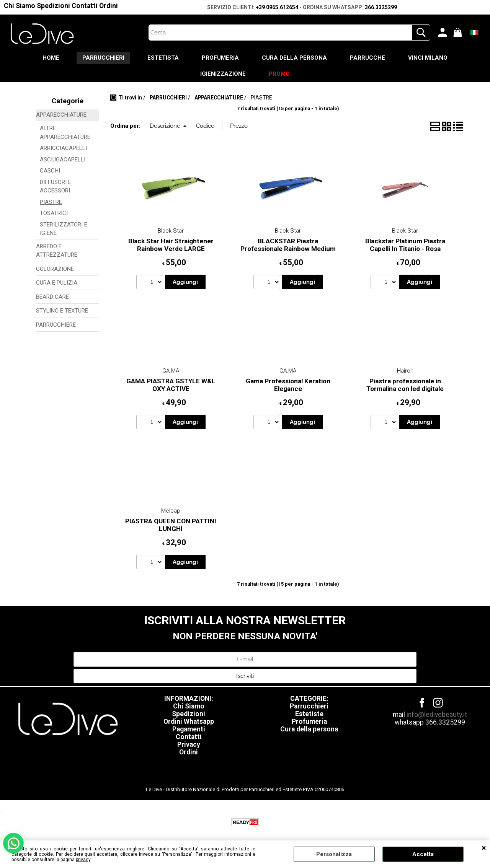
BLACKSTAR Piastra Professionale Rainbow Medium (288, 245)
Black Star (171, 231)
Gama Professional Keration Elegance (288, 385)
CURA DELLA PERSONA (294, 58)
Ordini (109, 6)
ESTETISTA (163, 58)
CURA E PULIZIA (57, 283)
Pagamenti (189, 729)
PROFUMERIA (220, 58)
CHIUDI (484, 848)
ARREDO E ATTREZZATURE (57, 251)
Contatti (85, 6)
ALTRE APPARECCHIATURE (65, 133)
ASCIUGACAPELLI (63, 160)
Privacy (189, 744)
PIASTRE (51, 202)
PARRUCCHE (367, 58)
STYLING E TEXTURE (62, 311)
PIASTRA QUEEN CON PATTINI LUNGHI (171, 525)
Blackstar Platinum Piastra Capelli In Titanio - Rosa (405, 245)
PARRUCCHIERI (103, 58)
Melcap (171, 511)
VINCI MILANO (428, 58)
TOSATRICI (54, 213)
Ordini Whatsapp (189, 721)
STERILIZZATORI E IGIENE (64, 229)
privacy (83, 860)
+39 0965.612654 (277, 7)
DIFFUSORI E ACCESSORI (56, 186)
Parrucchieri (309, 706)
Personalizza (334, 854)
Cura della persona (309, 729)
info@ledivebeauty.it (437, 715)
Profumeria (309, 721)
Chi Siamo (20, 6)
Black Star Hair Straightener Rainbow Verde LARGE (171, 245)
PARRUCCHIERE (56, 325)
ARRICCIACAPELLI (63, 148)
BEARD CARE (52, 297)
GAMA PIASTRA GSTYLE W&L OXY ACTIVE (171, 385)
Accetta (423, 854)
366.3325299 (381, 7)
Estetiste (309, 714)
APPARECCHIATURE (61, 115)
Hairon (405, 371)
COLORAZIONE (55, 269)
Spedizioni (53, 6)
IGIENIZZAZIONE (223, 74)
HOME (51, 58)
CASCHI (50, 171)
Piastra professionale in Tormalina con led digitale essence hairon (405, 389)
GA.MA (171, 371)
